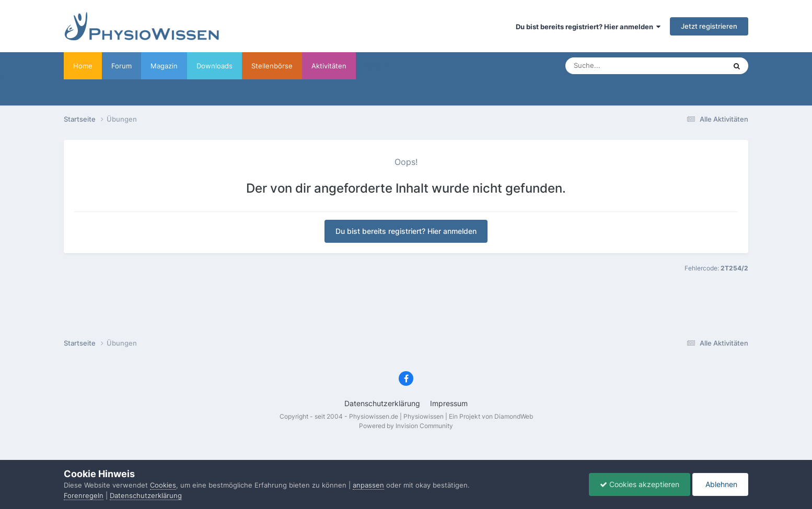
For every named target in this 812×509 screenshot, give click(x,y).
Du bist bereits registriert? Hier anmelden (588, 27)
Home (83, 66)
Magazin (164, 66)
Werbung (380, 66)
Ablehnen (720, 484)
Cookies (163, 485)
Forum (121, 66)
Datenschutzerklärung (382, 403)
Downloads (214, 66)
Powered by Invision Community (406, 426)
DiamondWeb (514, 416)
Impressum (449, 403)
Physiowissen (424, 416)
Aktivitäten (329, 66)
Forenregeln (84, 495)
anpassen (368, 485)
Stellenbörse (272, 66)
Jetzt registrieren (709, 26)
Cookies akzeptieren (640, 484)
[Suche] (625, 66)
